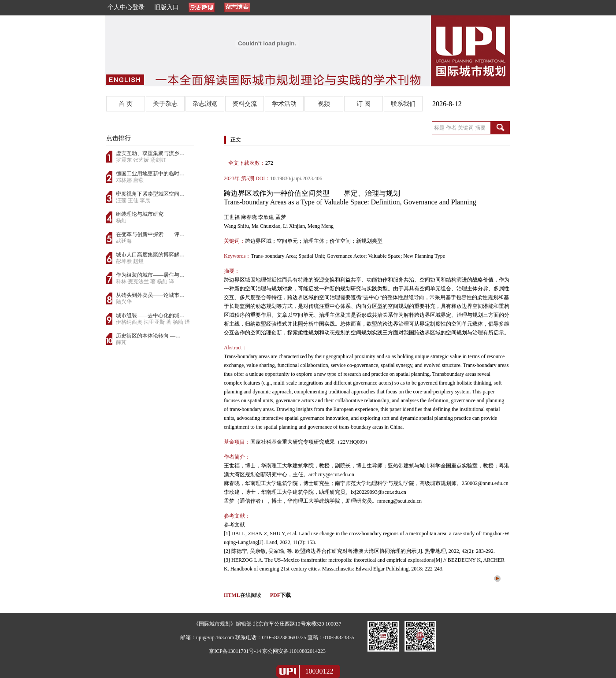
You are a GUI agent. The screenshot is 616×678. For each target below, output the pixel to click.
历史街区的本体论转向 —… (148, 336)
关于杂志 (165, 104)
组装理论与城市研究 (140, 214)
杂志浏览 (205, 104)
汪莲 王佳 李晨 (133, 200)
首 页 (126, 104)
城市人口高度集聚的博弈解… (150, 255)
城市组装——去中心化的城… (150, 315)
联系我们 (403, 104)
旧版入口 (167, 7)
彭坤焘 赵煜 (130, 261)
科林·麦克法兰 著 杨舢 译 (145, 282)
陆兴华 (124, 302)
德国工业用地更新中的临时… (150, 174)
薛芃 (121, 342)
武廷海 (124, 241)
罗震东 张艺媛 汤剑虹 (141, 160)
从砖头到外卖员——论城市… (150, 295)
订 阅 (364, 104)
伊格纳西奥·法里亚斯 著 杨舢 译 (153, 322)
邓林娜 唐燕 (130, 180)
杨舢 (121, 221)
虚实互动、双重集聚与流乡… (150, 153)
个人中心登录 (126, 7)
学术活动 (284, 104)
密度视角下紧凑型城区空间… (150, 194)
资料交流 (245, 104)
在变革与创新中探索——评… (150, 234)
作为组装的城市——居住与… (150, 275)
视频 (324, 104)
